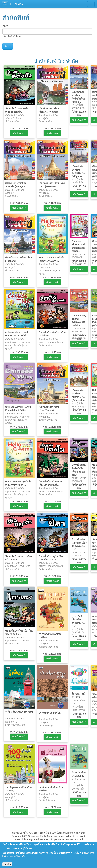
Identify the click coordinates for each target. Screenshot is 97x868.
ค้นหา (5, 26)
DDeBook (17, 4)
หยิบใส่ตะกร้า (19, 133)
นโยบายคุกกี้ (89, 853)
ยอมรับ (7, 864)
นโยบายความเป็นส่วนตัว (14, 856)
